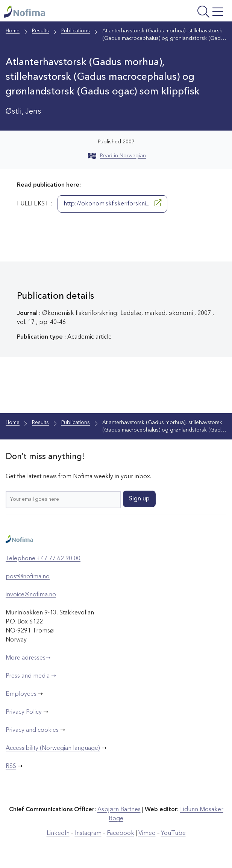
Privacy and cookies (33, 730)
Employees (21, 694)
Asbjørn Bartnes (119, 810)
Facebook (121, 833)
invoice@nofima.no (31, 595)
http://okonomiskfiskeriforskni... (112, 203)
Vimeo (147, 833)
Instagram (88, 833)
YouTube (173, 833)
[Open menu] (186, 13)
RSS (11, 766)
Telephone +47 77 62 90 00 (43, 559)
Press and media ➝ (31, 676)
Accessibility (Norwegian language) (53, 748)
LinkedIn (58, 833)
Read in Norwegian (117, 156)
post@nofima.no (28, 577)
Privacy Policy (24, 712)
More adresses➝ (28, 658)
